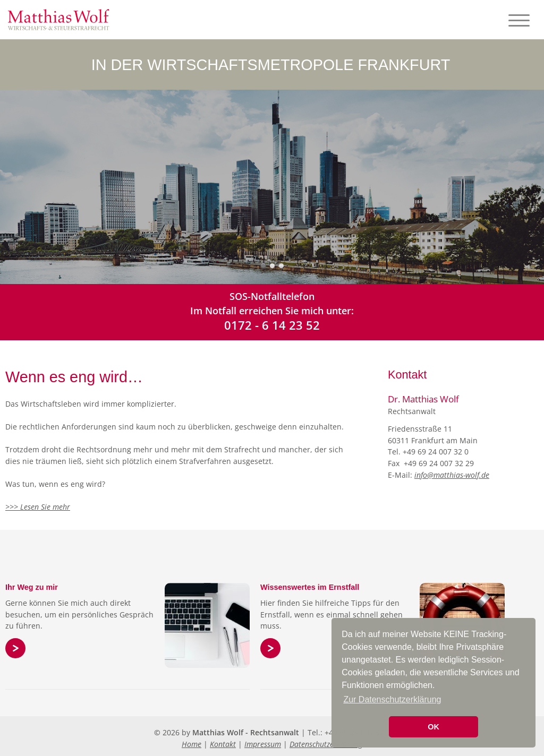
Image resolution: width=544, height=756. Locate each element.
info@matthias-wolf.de (452, 475)
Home (192, 744)
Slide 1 (263, 266)
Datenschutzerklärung (326, 744)
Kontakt (223, 744)
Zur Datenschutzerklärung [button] (392, 699)
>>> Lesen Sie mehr (38, 507)
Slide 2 (272, 266)
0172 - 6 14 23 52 (272, 325)
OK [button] (433, 727)
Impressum (263, 744)
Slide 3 (281, 266)
